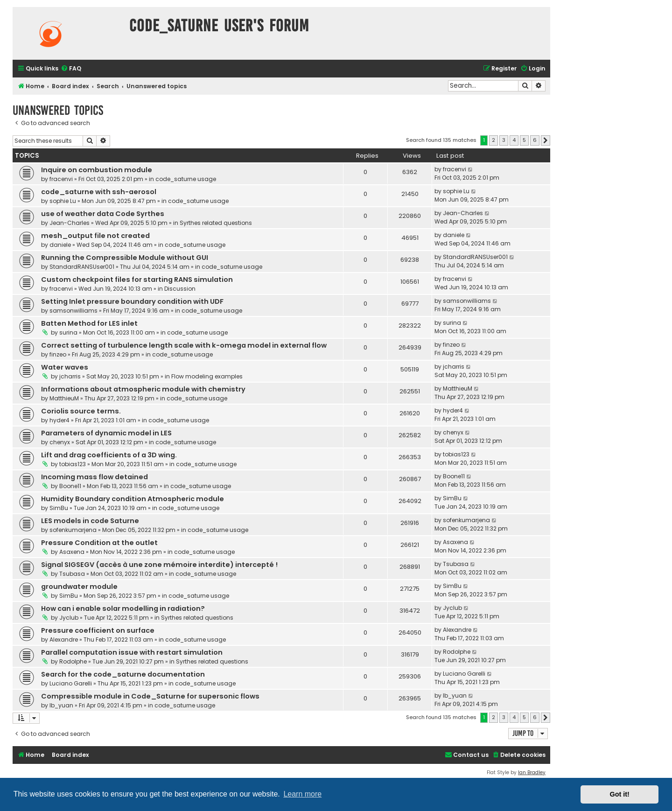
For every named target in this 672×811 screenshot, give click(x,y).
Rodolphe (73, 661)
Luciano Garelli (71, 683)
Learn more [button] (302, 794)
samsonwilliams (73, 311)
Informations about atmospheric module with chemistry (143, 389)
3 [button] (504, 140)
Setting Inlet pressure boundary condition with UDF (132, 301)
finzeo (58, 354)
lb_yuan (61, 705)
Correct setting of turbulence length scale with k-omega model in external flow (184, 345)
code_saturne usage (186, 179)
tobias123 (73, 464)
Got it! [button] (620, 794)
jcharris (70, 376)
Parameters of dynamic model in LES (106, 433)
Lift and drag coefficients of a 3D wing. (109, 455)
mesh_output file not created (95, 236)
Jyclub (69, 618)
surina (68, 332)
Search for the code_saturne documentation (123, 674)
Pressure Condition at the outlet (99, 543)
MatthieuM (64, 398)
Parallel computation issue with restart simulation (132, 652)
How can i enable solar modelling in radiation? (123, 608)
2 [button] (493, 140)
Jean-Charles (70, 223)
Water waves (65, 367)
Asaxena (72, 552)
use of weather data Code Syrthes (103, 214)
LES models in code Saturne (90, 521)
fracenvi (61, 179)
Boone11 (70, 486)
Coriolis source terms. (81, 411)
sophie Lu (63, 201)
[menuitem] (71, 69)
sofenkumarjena (73, 530)
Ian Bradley (532, 773)
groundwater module (79, 587)
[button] (546, 140)
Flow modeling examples (207, 376)
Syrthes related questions (216, 223)
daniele (60, 245)
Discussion (180, 289)
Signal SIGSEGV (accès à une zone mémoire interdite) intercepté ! (159, 565)
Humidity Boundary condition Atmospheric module (133, 499)
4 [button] (514, 140)
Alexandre (64, 640)
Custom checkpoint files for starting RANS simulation (137, 280)
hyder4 (59, 420)
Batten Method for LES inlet (89, 323)
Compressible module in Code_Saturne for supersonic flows (150, 696)
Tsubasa (72, 574)
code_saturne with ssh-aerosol (99, 192)
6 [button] (535, 140)
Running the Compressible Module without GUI (125, 258)
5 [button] (524, 140)
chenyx (60, 442)
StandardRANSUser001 (82, 267)
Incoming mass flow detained (94, 477)
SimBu (59, 508)
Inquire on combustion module (97, 170)
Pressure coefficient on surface (98, 630)
